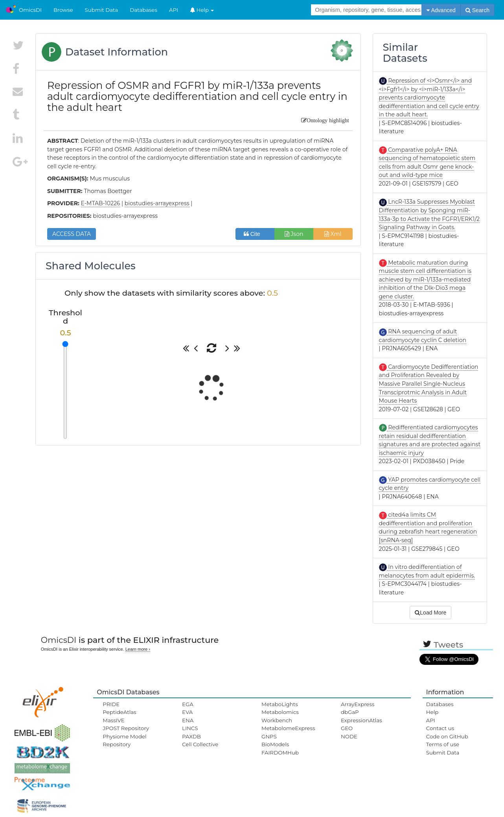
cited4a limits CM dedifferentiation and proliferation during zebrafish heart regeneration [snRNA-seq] (428, 527)
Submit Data (102, 10)
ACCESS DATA (72, 234)
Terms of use (443, 744)
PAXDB (191, 736)
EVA (187, 712)
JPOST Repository (126, 728)
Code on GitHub (447, 736)
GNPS (269, 736)
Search (477, 10)
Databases (143, 10)
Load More (430, 613)
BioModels (275, 744)
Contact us (440, 728)
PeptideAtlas (119, 712)
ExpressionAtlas (361, 720)
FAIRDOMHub (280, 753)
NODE (349, 736)
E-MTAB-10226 (101, 203)
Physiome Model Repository (124, 740)
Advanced (441, 10)
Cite (255, 234)
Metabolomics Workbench (280, 716)
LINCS (190, 728)
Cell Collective (200, 744)
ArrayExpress (358, 704)
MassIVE (113, 720)
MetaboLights (280, 704)
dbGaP (350, 712)
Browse (63, 10)
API (174, 10)
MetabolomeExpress (288, 728)
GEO (347, 728)
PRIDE (111, 704)
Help (202, 10)
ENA (188, 720)
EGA (188, 704)
